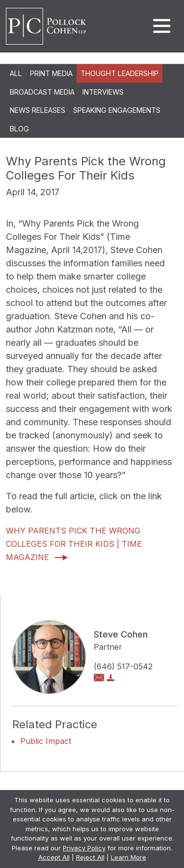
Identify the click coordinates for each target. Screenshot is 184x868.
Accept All (54, 857)
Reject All (90, 857)
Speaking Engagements (117, 110)
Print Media (51, 73)
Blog (19, 129)
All (16, 73)
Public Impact (46, 741)
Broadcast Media (42, 92)
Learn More (129, 857)
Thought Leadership (119, 73)
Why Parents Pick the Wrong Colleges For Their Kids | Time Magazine (74, 544)
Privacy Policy (84, 848)
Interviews (103, 92)
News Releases (38, 110)
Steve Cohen (121, 634)
